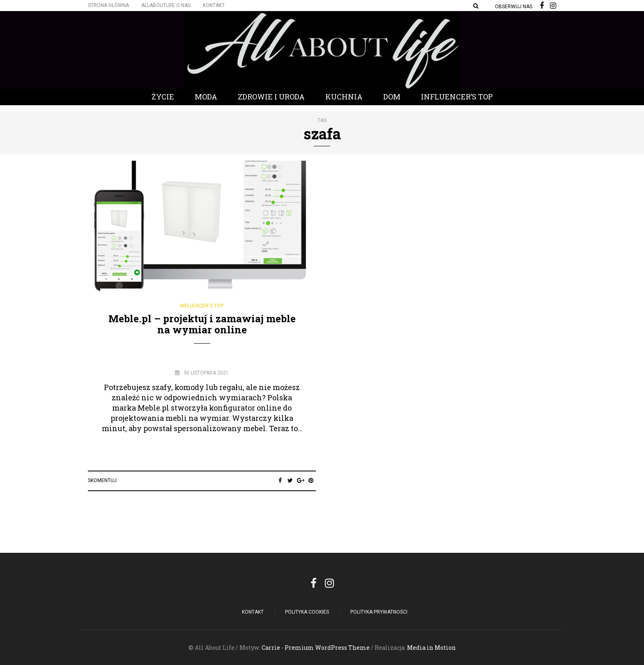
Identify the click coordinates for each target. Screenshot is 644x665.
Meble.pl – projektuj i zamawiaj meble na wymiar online (202, 324)
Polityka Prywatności (379, 612)
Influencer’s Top (457, 97)
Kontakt (214, 5)
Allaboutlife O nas (166, 5)
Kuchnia (344, 97)
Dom (392, 97)
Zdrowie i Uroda (271, 97)
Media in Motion (431, 648)
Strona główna (108, 5)
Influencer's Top (202, 306)
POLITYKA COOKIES (307, 612)
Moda (206, 97)
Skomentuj (102, 480)
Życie (163, 97)
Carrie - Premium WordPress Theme (316, 648)
